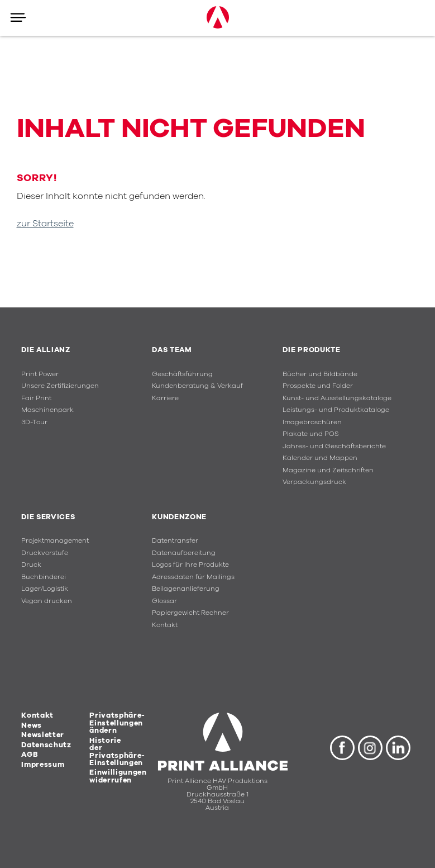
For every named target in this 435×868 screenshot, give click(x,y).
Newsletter (43, 735)
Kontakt (165, 625)
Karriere (165, 398)
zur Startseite (45, 224)
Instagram (370, 748)
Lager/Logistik (45, 589)
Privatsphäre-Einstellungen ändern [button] (117, 723)
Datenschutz (46, 745)
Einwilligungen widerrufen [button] (118, 776)
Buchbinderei (44, 577)
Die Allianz (46, 350)
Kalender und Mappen (320, 458)
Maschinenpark (47, 410)
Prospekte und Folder (318, 386)
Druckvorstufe (45, 553)
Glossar (164, 601)
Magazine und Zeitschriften (328, 470)
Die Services (48, 517)
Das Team (172, 350)
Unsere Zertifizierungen (60, 386)
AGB (30, 755)
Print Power (40, 374)
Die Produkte (311, 350)
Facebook (342, 748)
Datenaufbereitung (184, 553)
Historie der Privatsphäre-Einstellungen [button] (117, 752)
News (32, 725)
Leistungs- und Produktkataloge (336, 410)
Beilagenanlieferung (186, 589)
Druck (31, 565)
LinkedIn (398, 748)
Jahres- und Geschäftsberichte (334, 446)
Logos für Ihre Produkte (190, 565)
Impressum (43, 765)
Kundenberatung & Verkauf (197, 386)
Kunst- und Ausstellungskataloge (337, 398)
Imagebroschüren (312, 422)
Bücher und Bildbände (320, 374)
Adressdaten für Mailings (193, 577)
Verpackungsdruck (314, 482)
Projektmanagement (55, 541)
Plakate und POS (310, 434)
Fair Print (36, 398)
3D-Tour (34, 422)
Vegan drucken (47, 601)
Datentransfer (175, 541)
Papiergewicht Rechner (190, 613)
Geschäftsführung (182, 374)
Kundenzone (179, 517)
